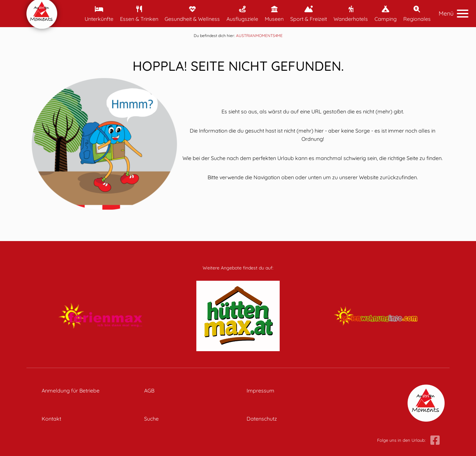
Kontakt (51, 419)
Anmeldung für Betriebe (71, 391)
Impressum (260, 391)
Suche (151, 419)
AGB (149, 391)
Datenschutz (262, 419)
